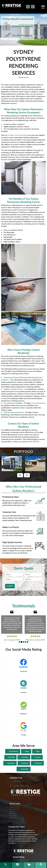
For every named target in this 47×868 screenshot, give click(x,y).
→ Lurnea (37, 757)
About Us (12, 809)
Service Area (13, 818)
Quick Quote (17, 865)
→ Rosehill (10, 757)
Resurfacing (41, 865)
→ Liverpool (10, 763)
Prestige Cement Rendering (18, 135)
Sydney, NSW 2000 (21, 786)
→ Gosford (24, 763)
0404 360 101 (19, 781)
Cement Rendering (38, 403)
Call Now (6, 865)
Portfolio (12, 811)
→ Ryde (26, 751)
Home (11, 807)
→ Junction (24, 757)
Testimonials (13, 813)
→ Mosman (37, 763)
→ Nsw (37, 751)
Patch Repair (29, 865)
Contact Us (13, 816)
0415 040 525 (21, 843)
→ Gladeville (24, 769)
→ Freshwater (13, 751)
